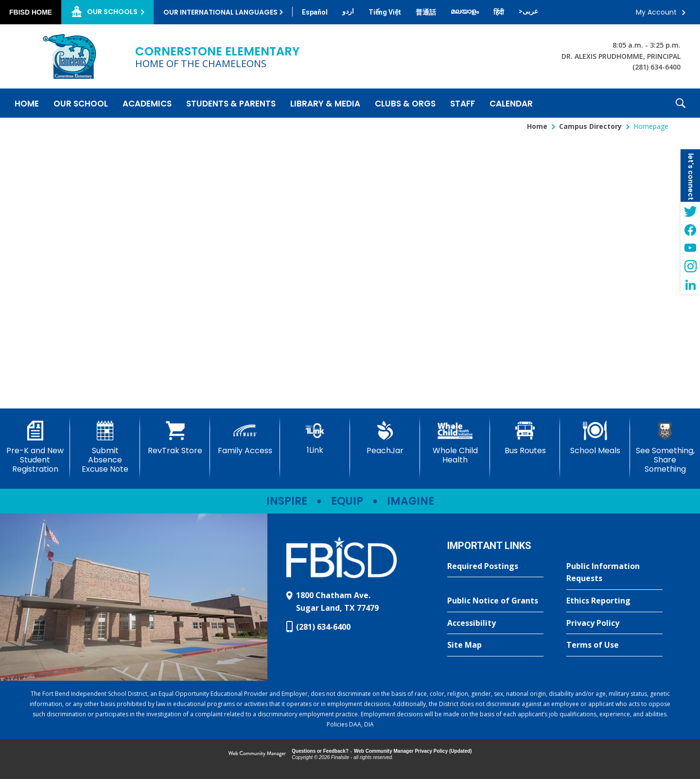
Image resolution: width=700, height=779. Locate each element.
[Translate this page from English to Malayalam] (465, 11)
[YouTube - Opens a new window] (690, 248)
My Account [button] (656, 12)
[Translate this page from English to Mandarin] (426, 12)
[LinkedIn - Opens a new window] (690, 285)
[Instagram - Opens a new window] (690, 266)
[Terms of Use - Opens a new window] (614, 645)
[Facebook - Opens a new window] (690, 230)
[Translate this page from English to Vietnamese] (385, 12)
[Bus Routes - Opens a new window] (525, 438)
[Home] (27, 103)
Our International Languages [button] (220, 12)
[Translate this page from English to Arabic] (528, 11)
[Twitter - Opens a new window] (690, 211)
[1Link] (315, 438)
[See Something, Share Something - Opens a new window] (665, 448)
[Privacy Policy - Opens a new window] (614, 623)
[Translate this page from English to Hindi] (499, 12)
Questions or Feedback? (320, 751)
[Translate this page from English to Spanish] (315, 12)
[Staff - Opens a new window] (463, 103)
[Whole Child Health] (455, 443)
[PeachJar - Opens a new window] (385, 438)
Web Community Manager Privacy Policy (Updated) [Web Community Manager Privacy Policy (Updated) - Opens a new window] (413, 751)
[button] (681, 103)
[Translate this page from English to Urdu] (348, 11)
